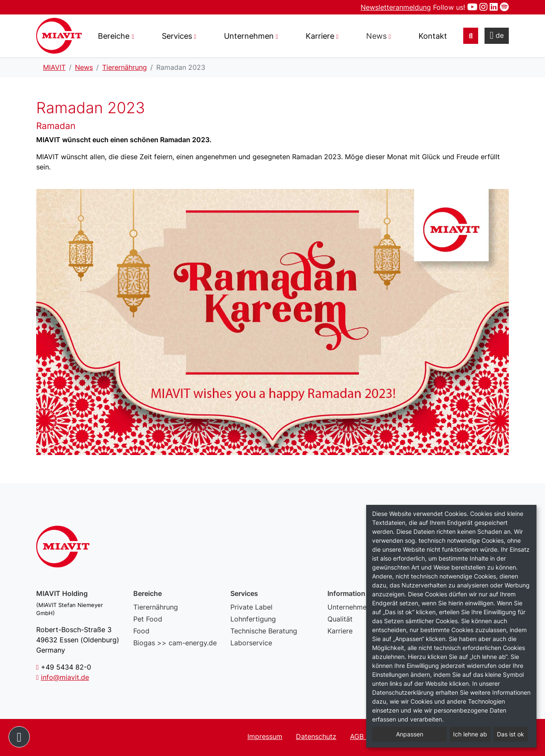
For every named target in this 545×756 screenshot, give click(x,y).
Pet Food (148, 619)
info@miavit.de (65, 677)
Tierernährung (156, 607)
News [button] (376, 36)
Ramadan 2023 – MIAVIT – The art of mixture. (59, 36)
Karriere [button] (320, 36)
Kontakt (433, 36)
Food (141, 631)
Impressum (265, 736)
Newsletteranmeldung (396, 7)
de (497, 35)
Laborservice (251, 643)
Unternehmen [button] (249, 36)
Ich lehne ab (470, 734)
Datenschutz (316, 736)
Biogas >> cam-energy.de (175, 643)
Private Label (251, 607)
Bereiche (114, 36)
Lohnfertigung (253, 619)
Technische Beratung (264, 631)
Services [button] (177, 36)
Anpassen (410, 734)
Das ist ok (511, 734)
